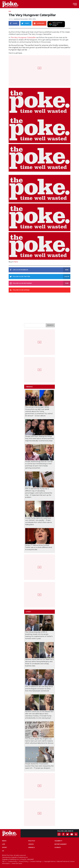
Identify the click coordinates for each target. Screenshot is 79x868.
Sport (5, 847)
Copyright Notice (49, 861)
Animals (32, 847)
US (3, 851)
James (11, 19)
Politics (32, 841)
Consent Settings (36, 861)
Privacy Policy (24, 861)
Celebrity (58, 841)
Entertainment (61, 844)
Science (58, 847)
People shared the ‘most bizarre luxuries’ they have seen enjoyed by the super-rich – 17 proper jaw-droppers (39, 766)
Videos (31, 844)
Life (3, 844)
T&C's (4, 861)
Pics (10, 11)
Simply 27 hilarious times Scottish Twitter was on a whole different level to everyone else (39, 547)
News (4, 841)
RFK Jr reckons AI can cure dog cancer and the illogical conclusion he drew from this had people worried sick (39, 689)
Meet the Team (17, 863)
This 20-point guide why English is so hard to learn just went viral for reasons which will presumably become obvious (39, 741)
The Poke (13, 4)
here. (16, 262)
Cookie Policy (12, 861)
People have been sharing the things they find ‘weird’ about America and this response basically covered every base (39, 439)
